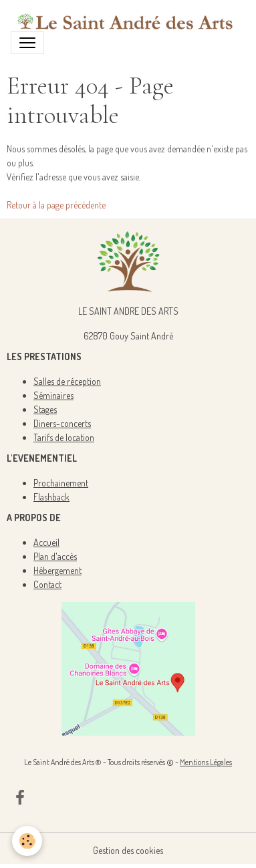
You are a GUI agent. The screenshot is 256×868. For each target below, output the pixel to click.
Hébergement (57, 570)
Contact (47, 584)
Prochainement (61, 483)
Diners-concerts (62, 423)
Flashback (51, 497)
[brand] (123, 21)
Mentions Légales (206, 762)
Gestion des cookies (128, 850)
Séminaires (53, 395)
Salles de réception (67, 381)
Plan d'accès (55, 556)
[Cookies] (27, 841)
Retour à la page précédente (56, 205)
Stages (45, 409)
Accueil (46, 542)
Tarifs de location (64, 437)
